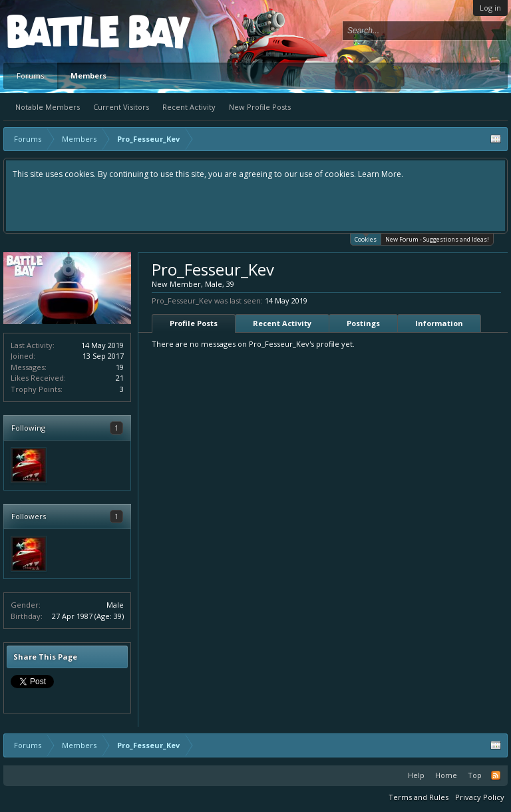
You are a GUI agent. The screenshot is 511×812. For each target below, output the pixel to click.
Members (88, 76)
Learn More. (381, 174)
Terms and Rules (419, 797)
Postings (363, 323)
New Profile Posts (260, 107)
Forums (30, 76)
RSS (496, 775)
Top (475, 775)
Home (446, 775)
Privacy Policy (480, 797)
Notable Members (48, 107)
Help (416, 775)
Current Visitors (121, 107)
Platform (56, 31)
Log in (490, 8)
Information (439, 323)
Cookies (366, 239)
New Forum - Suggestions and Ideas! (437, 239)
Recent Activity (189, 107)
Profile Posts (194, 323)
